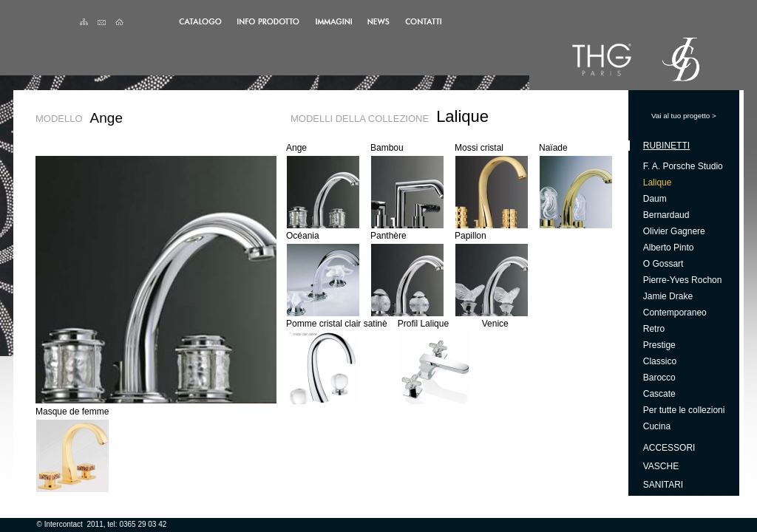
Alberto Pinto (669, 248)
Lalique (658, 183)
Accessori (669, 448)
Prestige (659, 345)
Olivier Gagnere (674, 231)
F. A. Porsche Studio (683, 166)
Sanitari (663, 485)
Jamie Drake (668, 296)
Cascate (659, 394)
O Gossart (663, 264)
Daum (655, 199)
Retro (654, 329)
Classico (660, 361)
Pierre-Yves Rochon (683, 280)
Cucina (657, 426)
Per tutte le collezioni (684, 410)
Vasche (661, 466)
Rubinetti (666, 146)
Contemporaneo (675, 313)
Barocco (659, 378)
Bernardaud (666, 215)
